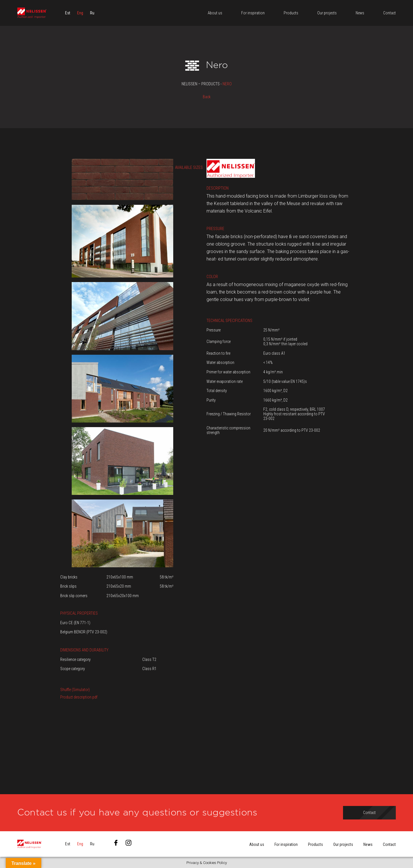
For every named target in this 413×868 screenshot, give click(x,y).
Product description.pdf (79, 697)
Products (315, 844)
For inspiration (286, 844)
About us (257, 844)
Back (207, 97)
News (368, 844)
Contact (389, 844)
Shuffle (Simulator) (75, 690)
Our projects (343, 844)
